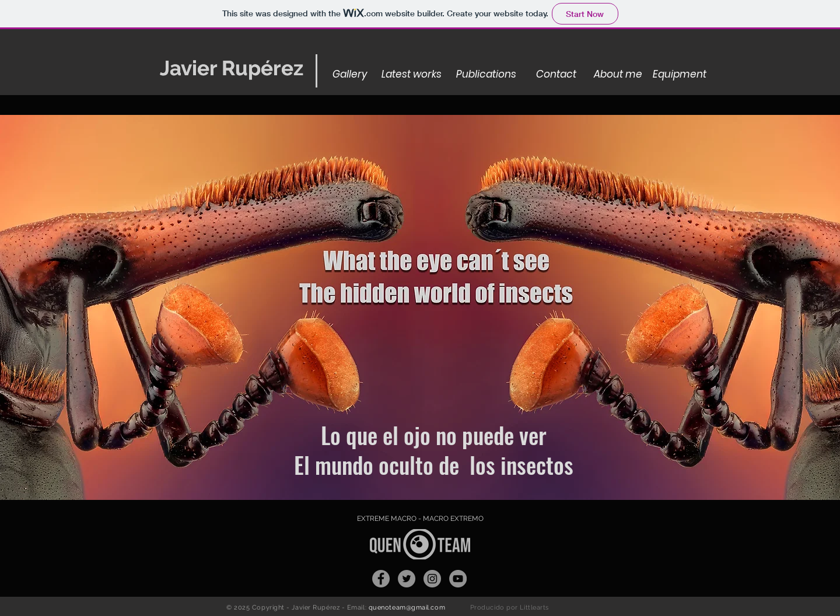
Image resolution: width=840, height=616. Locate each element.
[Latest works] (412, 74)
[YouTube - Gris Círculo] (458, 579)
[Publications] (486, 74)
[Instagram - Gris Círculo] (432, 579)
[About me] (618, 74)
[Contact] (556, 74)
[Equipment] (680, 74)
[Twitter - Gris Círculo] (407, 579)
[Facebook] (381, 579)
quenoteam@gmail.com (407, 608)
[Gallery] (350, 74)
